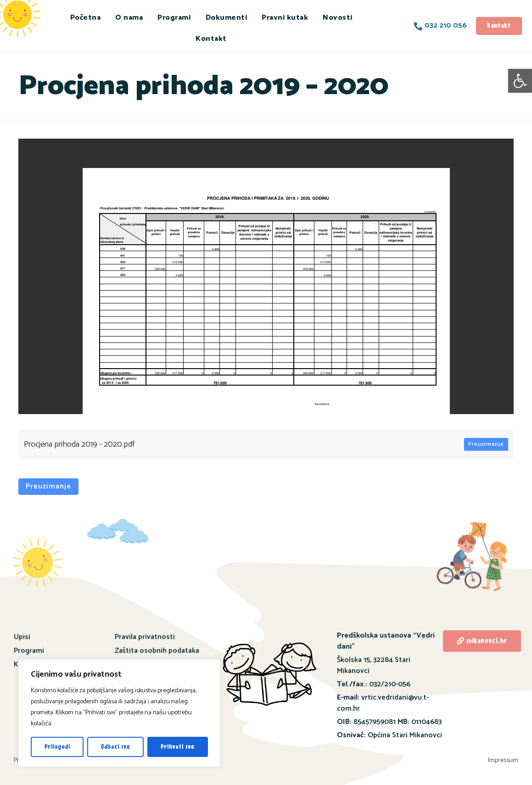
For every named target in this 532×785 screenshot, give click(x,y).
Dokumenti (227, 18)
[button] (520, 81)
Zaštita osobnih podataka (157, 651)
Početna (86, 18)
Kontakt (211, 39)
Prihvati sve (177, 747)
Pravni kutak (285, 18)
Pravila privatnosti (145, 637)
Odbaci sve (115, 747)
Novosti (338, 18)
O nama (129, 18)
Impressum (503, 760)
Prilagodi (57, 747)
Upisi (22, 637)
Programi (174, 18)
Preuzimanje (486, 444)
